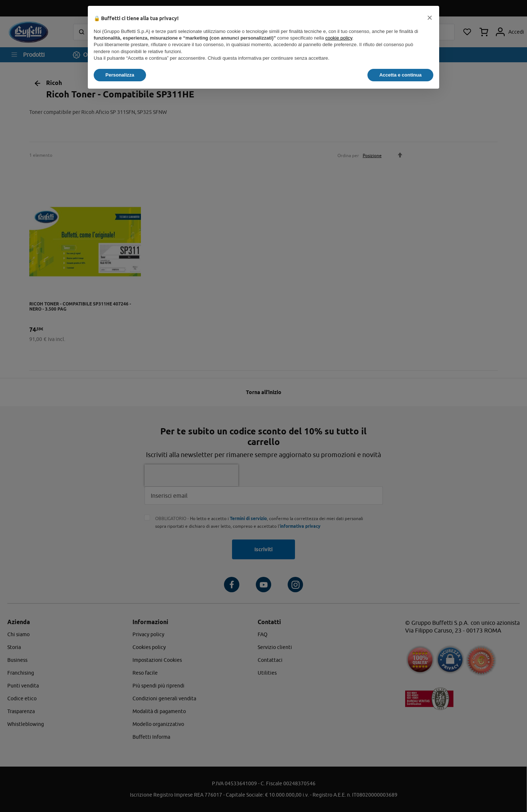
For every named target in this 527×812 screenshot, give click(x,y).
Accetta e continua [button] (400, 75)
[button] (430, 18)
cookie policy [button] (339, 38)
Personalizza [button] (120, 75)
